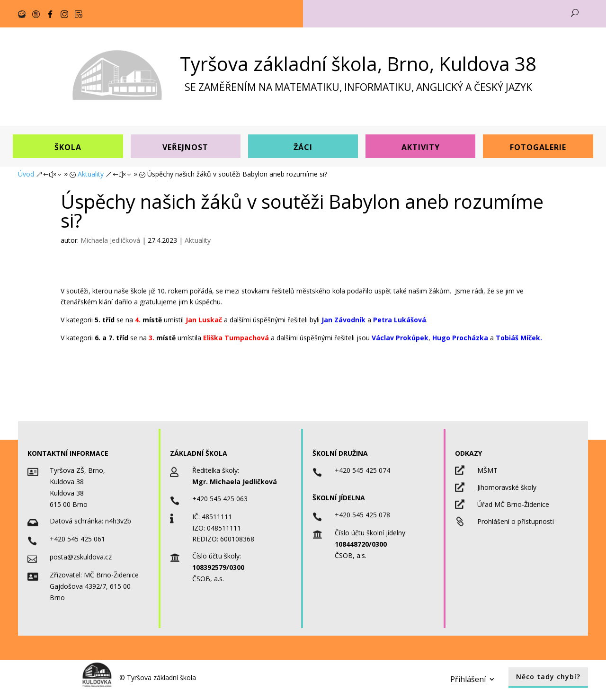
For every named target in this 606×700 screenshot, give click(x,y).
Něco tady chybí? (548, 677)
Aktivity (421, 147)
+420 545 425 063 (220, 499)
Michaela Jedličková (110, 240)
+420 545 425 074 (362, 470)
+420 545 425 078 (362, 515)
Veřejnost (185, 147)
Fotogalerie (538, 147)
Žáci (303, 147)
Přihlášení (468, 678)
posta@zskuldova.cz (81, 557)
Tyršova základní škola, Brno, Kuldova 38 (358, 64)
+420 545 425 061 (77, 539)
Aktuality (198, 240)
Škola (68, 147)
